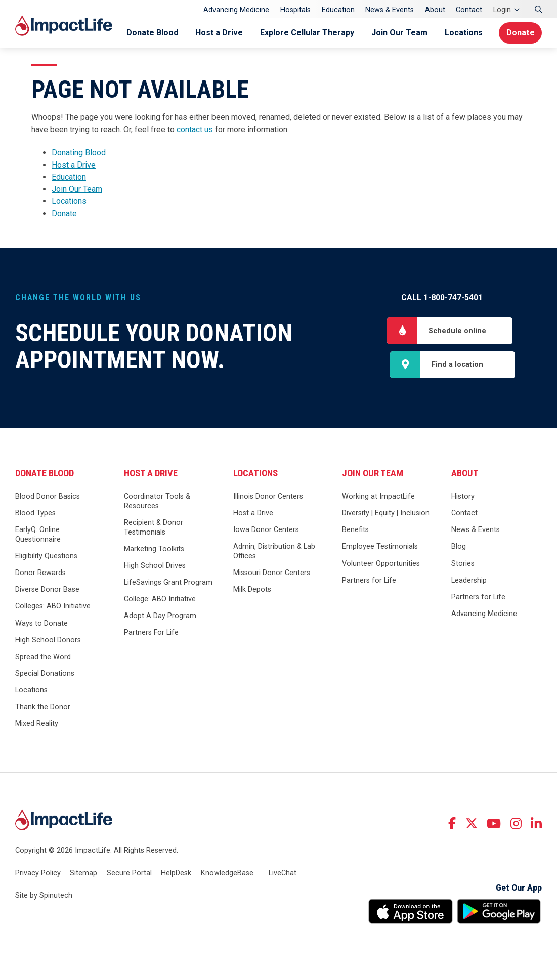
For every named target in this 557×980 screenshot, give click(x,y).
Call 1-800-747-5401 (442, 297)
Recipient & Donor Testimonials (154, 528)
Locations (462, 33)
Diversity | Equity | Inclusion (386, 514)
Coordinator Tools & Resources (157, 502)
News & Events (390, 10)
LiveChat (283, 873)
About (435, 10)
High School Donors (48, 641)
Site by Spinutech (44, 897)
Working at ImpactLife (378, 497)
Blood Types (35, 514)
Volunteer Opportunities (381, 564)
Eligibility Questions (46, 557)
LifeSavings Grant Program (168, 583)
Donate (520, 33)
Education (338, 10)
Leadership (469, 581)
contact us (195, 129)
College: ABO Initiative (160, 600)
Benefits (355, 531)
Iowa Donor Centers (266, 531)
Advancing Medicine (236, 10)
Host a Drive (217, 33)
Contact (469, 10)
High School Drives (155, 567)
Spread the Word (43, 657)
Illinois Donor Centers (268, 497)
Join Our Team (397, 33)
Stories (463, 564)
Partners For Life (151, 634)
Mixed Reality (37, 725)
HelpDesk (176, 873)
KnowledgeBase (227, 873)
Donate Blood (150, 33)
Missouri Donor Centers (272, 574)
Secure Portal (129, 873)
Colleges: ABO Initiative (53, 607)
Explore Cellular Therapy (305, 33)
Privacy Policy (38, 873)
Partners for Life (369, 581)
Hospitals (295, 10)
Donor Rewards (40, 574)
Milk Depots (252, 590)
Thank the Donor (43, 708)
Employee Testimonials (380, 547)
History (463, 497)
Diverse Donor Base (47, 590)
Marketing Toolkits (154, 549)
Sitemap (83, 873)
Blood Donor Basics (48, 497)
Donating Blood (79, 153)
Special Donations (45, 674)
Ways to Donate (41, 624)
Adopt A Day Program (160, 617)
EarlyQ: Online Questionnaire (38, 536)
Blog (459, 547)
